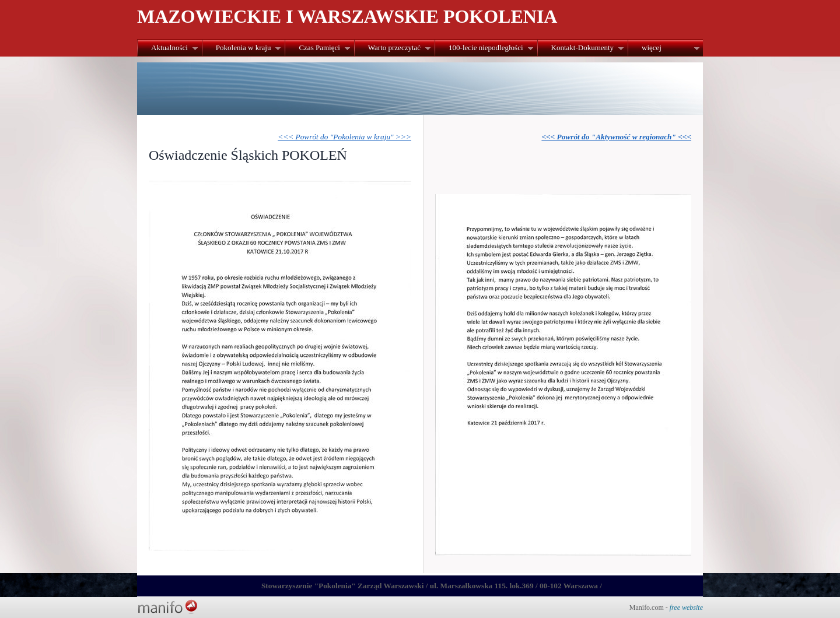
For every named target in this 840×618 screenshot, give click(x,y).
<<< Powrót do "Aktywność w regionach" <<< (616, 137)
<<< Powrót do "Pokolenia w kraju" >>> (344, 137)
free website (686, 608)
